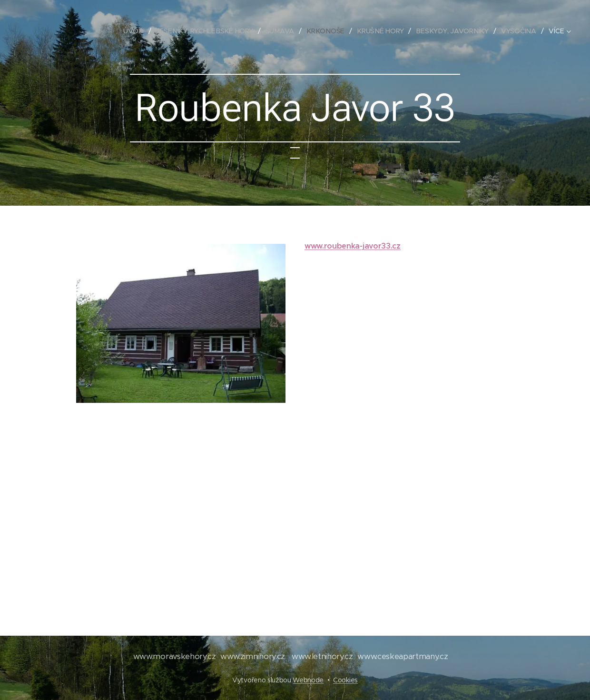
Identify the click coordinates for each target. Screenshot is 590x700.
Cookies (345, 680)
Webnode (308, 680)
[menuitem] (139, 31)
